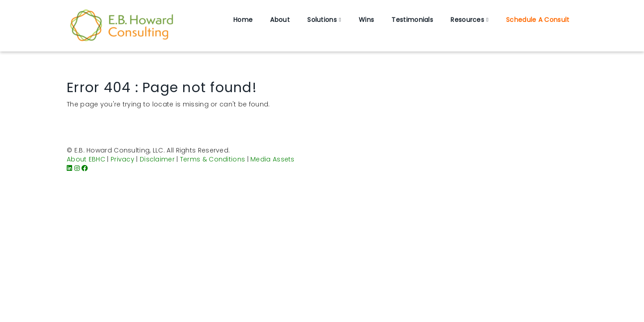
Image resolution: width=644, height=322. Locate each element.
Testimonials (412, 20)
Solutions (322, 20)
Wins (366, 20)
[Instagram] (77, 168)
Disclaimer (157, 159)
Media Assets (273, 159)
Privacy (122, 159)
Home (243, 20)
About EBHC (86, 159)
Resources (467, 20)
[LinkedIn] (69, 168)
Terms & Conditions (213, 159)
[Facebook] (85, 168)
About (280, 20)
